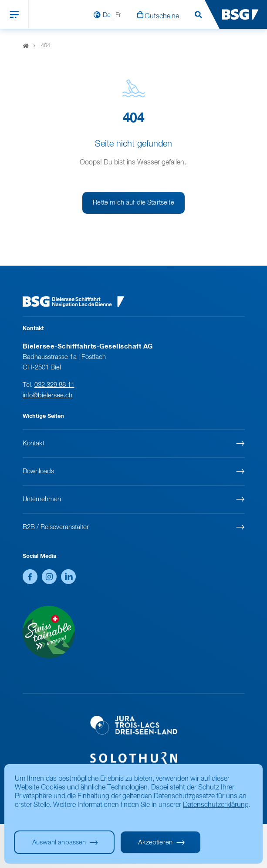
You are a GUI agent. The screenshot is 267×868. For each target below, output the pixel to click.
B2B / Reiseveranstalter (56, 527)
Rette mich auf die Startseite (133, 203)
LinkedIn (68, 577)
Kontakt (34, 443)
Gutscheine (162, 17)
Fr (118, 15)
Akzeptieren (155, 842)
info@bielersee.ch (47, 395)
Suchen (198, 15)
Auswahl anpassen (59, 842)
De (107, 15)
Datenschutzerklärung (216, 805)
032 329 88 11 (54, 385)
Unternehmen (42, 499)
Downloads (38, 471)
